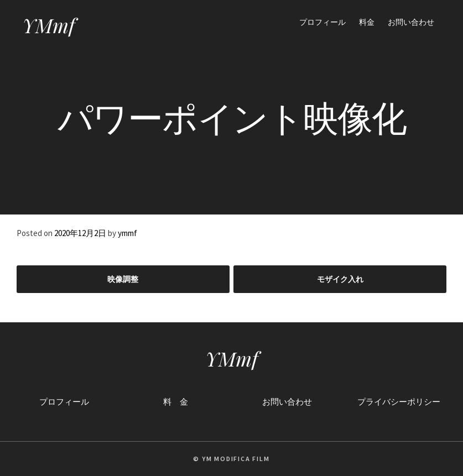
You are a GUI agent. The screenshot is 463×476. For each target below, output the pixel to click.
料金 (367, 22)
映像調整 (123, 279)
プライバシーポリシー (399, 402)
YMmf (49, 25)
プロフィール (322, 22)
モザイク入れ (340, 279)
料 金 (176, 402)
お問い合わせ (411, 22)
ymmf (128, 233)
